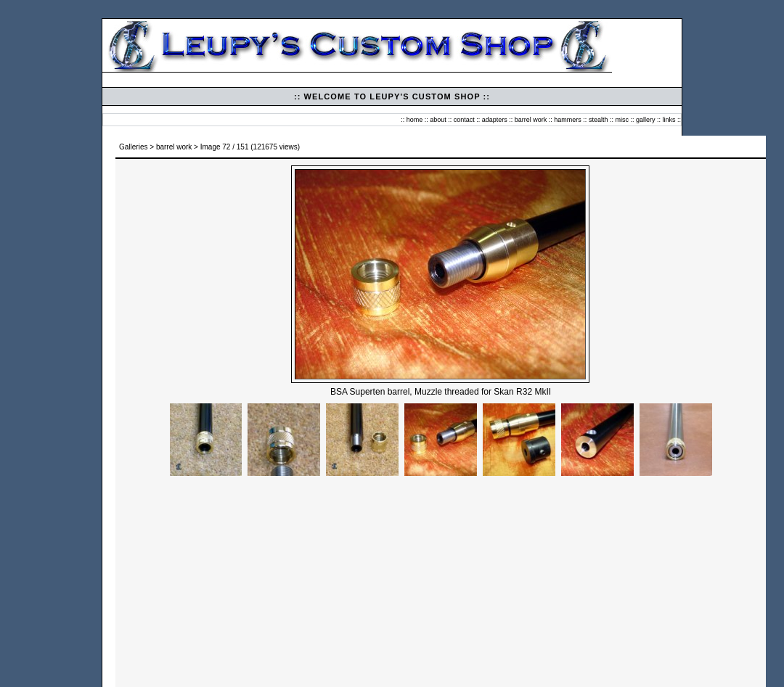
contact (464, 120)
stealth (599, 120)
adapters (495, 120)
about (438, 120)
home (415, 120)
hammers (568, 120)
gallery (646, 120)
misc (622, 120)
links (669, 120)
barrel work (531, 120)
